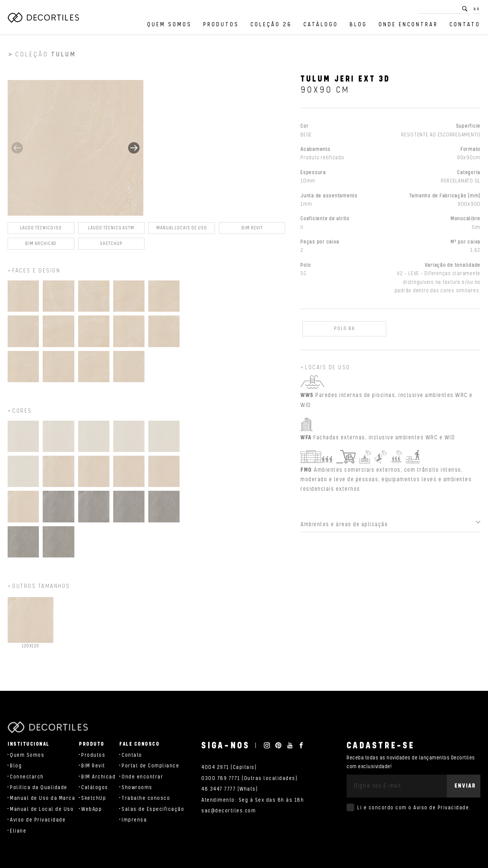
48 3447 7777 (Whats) (230, 789)
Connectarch (27, 777)
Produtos (221, 25)
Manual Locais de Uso (182, 231)
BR (477, 9)
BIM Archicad (41, 247)
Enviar (465, 786)
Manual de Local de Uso (42, 809)
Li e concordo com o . (414, 808)
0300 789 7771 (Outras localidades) (249, 778)
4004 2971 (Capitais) (229, 767)
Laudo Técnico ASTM (111, 231)
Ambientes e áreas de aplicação (344, 527)
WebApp (91, 809)
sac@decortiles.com (229, 811)
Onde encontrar (408, 25)
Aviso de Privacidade (38, 820)
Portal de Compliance (150, 766)
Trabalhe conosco (146, 798)
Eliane (18, 831)
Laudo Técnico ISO (41, 231)
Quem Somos (169, 25)
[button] (134, 151)
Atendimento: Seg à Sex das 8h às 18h (253, 800)
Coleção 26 (271, 25)
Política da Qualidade (39, 788)
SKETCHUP (111, 247)
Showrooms (137, 788)
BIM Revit (252, 231)
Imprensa (134, 820)
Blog (358, 25)
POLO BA (344, 332)
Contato (465, 25)
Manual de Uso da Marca (43, 798)
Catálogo (321, 25)
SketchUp (94, 798)
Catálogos (95, 788)
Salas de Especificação (153, 809)
